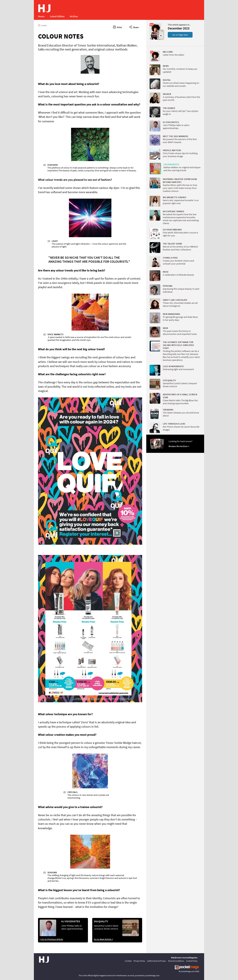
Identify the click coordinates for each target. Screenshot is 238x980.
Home (41, 16)
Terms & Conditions (176, 961)
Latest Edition (57, 16)
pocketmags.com (188, 971)
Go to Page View (180, 35)
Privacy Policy (139, 961)
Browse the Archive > (179, 446)
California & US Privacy (157, 961)
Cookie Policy (192, 961)
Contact (128, 961)
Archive (74, 16)
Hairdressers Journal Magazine (184, 958)
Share (134, 27)
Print (117, 27)
